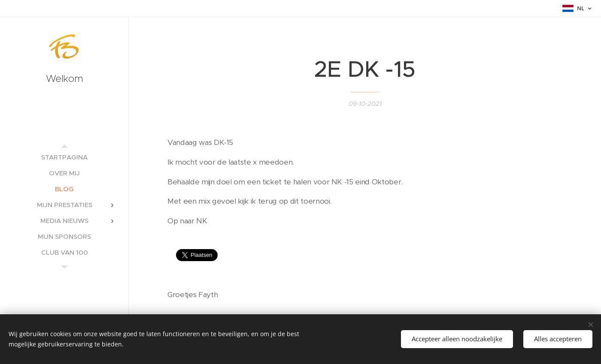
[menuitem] (64, 157)
